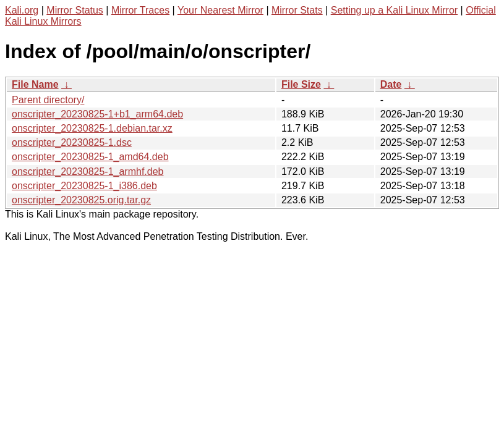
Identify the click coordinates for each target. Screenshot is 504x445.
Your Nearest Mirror (220, 10)
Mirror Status (75, 10)
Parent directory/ (48, 100)
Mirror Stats (297, 10)
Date (391, 84)
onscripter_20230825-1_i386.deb (84, 186)
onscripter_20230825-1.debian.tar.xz (92, 128)
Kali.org (22, 10)
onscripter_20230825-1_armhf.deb (88, 172)
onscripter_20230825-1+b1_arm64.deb (97, 114)
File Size (301, 84)
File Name (35, 84)
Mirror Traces (140, 10)
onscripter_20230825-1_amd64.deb (90, 157)
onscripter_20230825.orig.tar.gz (81, 200)
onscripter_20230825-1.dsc (72, 142)
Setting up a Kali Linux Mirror (394, 10)
